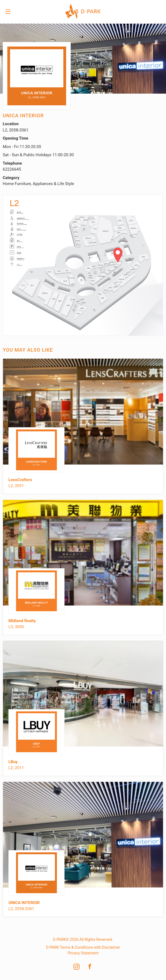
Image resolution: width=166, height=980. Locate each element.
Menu (8, 12)
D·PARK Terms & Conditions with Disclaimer (83, 947)
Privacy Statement (83, 953)
